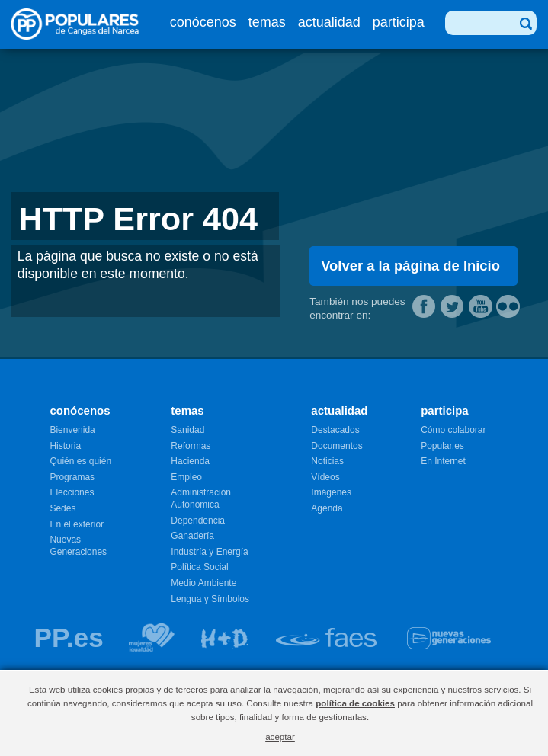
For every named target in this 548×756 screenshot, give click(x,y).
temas (267, 22)
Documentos (336, 446)
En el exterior (77, 524)
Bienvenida (72, 430)
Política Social (199, 567)
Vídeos (325, 477)
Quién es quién (80, 461)
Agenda (327, 508)
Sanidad (187, 430)
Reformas (191, 446)
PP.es (68, 637)
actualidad (329, 22)
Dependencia (198, 521)
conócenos (203, 22)
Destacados (335, 430)
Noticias (327, 461)
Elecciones (72, 492)
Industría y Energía (209, 552)
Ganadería (192, 536)
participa (399, 22)
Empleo (186, 477)
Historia (65, 446)
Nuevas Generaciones (78, 546)
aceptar (280, 737)
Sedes (62, 508)
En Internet (443, 461)
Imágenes (331, 492)
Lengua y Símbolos (210, 599)
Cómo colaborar (453, 430)
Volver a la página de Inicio (410, 266)
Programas (72, 477)
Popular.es (442, 446)
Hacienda (190, 461)
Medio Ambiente (203, 583)
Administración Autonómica (201, 498)
